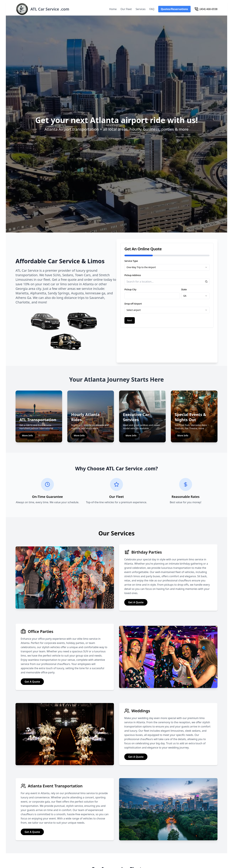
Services (141, 9)
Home (113, 9)
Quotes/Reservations (174, 9)
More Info (27, 411)
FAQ (152, 9)
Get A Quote (136, 578)
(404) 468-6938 (206, 9)
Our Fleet (126, 9)
